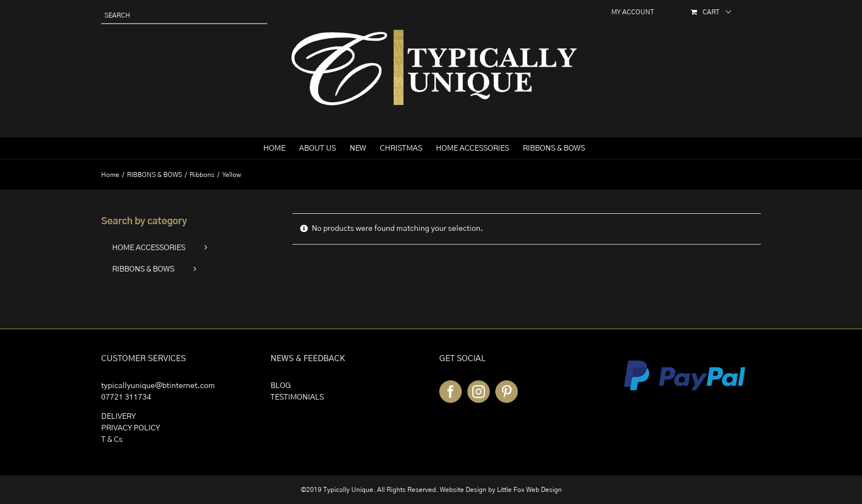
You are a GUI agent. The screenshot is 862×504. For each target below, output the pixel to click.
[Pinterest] (507, 392)
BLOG (281, 386)
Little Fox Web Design (529, 490)
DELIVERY (118, 417)
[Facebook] (451, 392)
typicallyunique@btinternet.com (158, 386)
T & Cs (112, 440)
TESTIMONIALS (297, 397)
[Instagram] (479, 392)
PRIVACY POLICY (131, 428)
